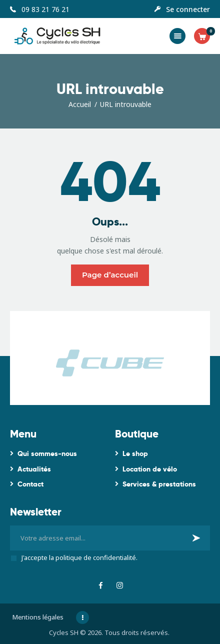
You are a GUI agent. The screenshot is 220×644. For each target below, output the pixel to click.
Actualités (34, 469)
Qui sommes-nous (47, 453)
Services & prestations (159, 484)
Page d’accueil (110, 275)
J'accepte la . (79, 557)
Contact (30, 484)
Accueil (80, 104)
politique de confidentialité (96, 557)
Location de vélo (150, 469)
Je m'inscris (197, 542)
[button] (177, 36)
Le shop (135, 453)
